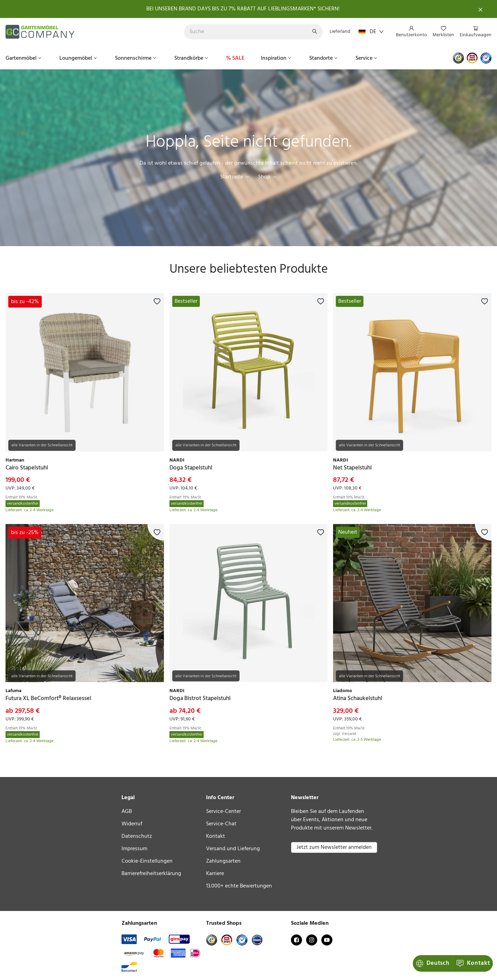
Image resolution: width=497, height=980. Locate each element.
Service (367, 58)
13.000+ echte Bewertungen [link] (239, 886)
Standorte (324, 58)
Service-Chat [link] (221, 824)
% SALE (235, 58)
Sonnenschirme (136, 58)
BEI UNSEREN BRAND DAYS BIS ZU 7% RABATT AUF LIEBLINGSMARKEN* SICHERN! (243, 9)
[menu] (441, 32)
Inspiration (277, 58)
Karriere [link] (215, 874)
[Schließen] (480, 9)
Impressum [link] (134, 849)
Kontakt (433, 963)
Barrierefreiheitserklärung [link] (151, 874)
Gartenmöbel (24, 58)
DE (371, 32)
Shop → (268, 177)
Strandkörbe (192, 58)
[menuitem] (411, 32)
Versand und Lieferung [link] (233, 849)
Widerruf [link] (132, 824)
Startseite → (235, 177)
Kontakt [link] (216, 836)
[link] (85, 372)
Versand (349, 734)
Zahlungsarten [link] (223, 861)
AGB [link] (127, 812)
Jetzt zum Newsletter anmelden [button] (334, 847)
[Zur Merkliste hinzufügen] (156, 301)
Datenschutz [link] (137, 836)
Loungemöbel (79, 58)
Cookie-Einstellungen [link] (147, 861)
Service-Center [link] (223, 812)
